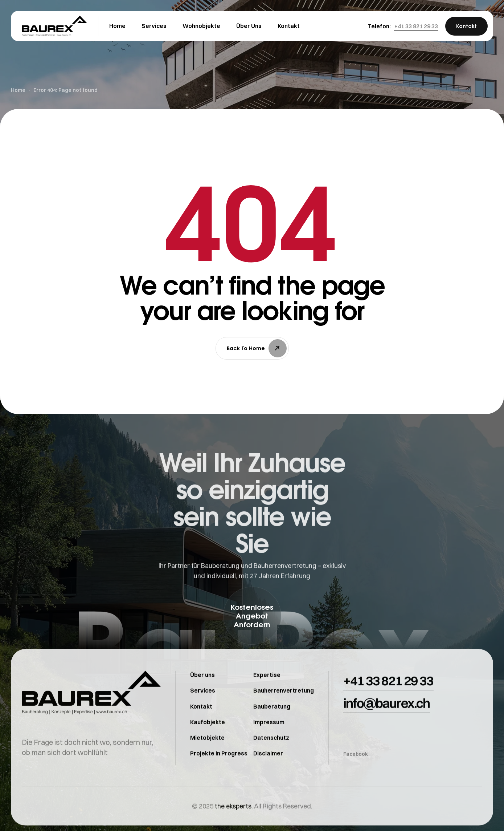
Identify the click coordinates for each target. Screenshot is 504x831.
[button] (416, 26)
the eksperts (233, 821)
